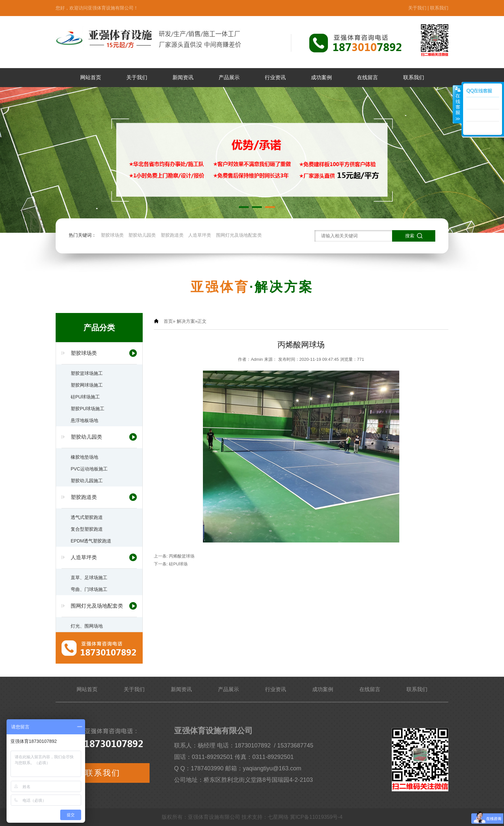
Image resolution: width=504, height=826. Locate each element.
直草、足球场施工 (89, 578)
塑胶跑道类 (172, 235)
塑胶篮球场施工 (87, 373)
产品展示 (229, 77)
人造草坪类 (200, 235)
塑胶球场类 (112, 235)
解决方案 (186, 321)
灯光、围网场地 (87, 626)
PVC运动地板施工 (89, 469)
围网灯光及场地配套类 (239, 235)
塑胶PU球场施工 (88, 409)
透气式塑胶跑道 (87, 517)
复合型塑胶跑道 (87, 529)
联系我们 (439, 8)
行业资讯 (275, 77)
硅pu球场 (178, 564)
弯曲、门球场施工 (89, 589)
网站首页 (91, 77)
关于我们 (417, 8)
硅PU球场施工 (85, 397)
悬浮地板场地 (84, 420)
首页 (168, 321)
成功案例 (321, 77)
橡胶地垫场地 (84, 457)
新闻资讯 (183, 77)
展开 (457, 104)
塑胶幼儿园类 (142, 235)
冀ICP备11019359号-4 (316, 817)
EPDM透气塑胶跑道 (91, 541)
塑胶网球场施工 (87, 385)
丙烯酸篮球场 (182, 556)
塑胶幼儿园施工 (87, 481)
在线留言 (368, 77)
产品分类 (99, 328)
